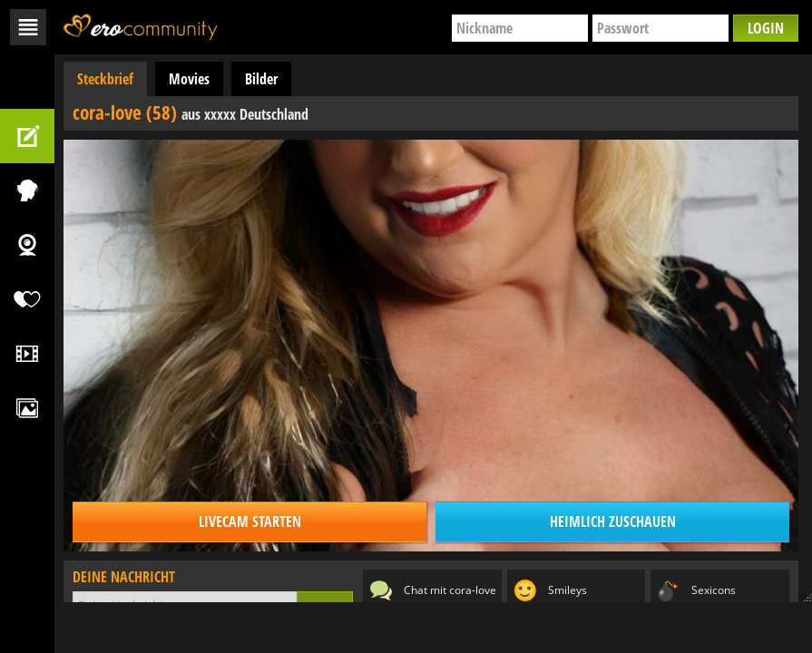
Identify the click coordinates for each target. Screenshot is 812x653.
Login (766, 28)
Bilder (261, 79)
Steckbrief (105, 79)
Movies (189, 79)
